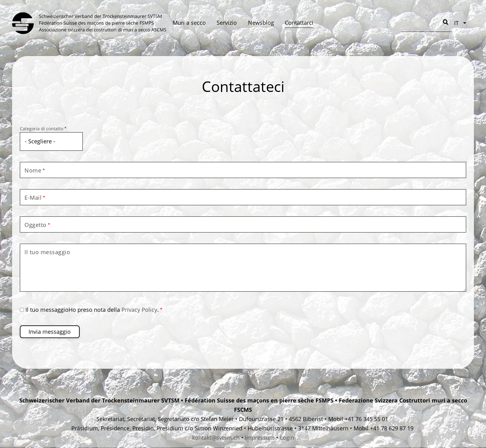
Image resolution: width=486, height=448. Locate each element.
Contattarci (299, 23)
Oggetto (35, 225)
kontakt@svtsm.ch (216, 437)
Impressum (260, 437)
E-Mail (33, 198)
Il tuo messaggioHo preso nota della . (92, 310)
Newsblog (261, 23)
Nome (33, 170)
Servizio (227, 23)
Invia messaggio (50, 332)
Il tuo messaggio (47, 252)
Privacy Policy (139, 310)
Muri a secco (189, 23)
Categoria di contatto (42, 129)
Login (287, 437)
